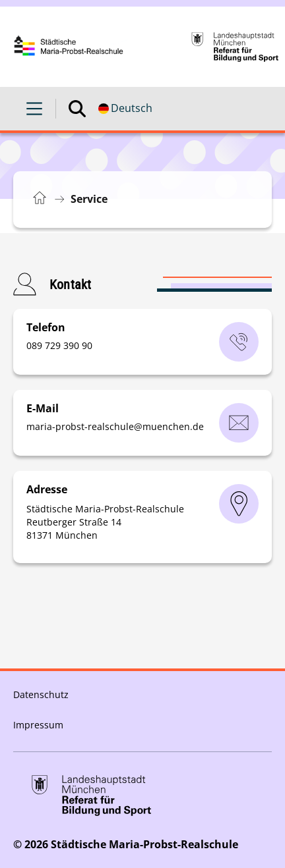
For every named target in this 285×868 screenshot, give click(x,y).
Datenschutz (41, 694)
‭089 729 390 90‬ (59, 345)
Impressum (38, 725)
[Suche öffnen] (77, 109)
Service (89, 199)
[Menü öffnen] (34, 109)
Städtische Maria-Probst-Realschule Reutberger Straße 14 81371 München (105, 522)
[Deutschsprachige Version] (125, 109)
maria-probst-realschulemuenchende (115, 426)
